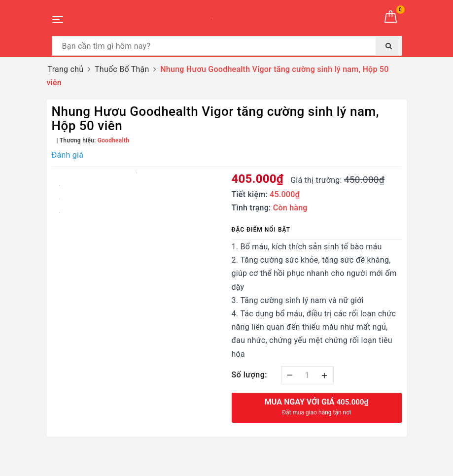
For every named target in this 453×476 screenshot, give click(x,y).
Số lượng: (250, 375)
